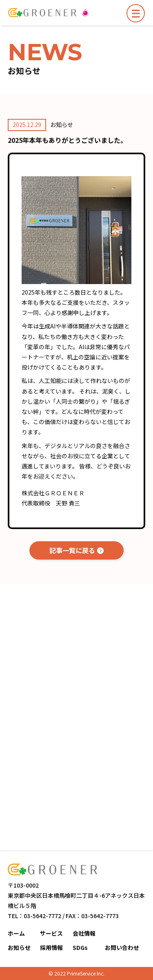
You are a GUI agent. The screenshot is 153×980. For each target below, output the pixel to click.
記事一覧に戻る (72, 550)
